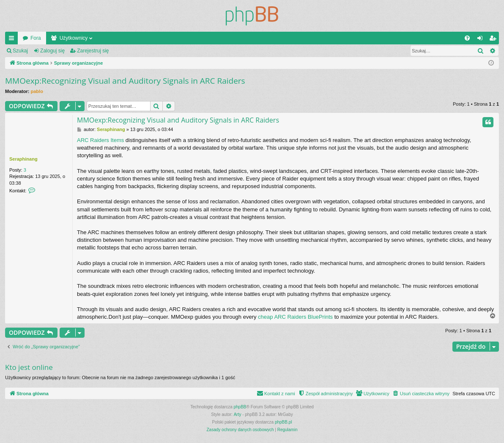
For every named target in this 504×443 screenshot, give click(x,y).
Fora (36, 38)
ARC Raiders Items (100, 140)
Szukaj (20, 51)
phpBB (240, 407)
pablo (37, 91)
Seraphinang (23, 159)
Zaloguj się (52, 51)
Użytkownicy (74, 38)
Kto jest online (29, 367)
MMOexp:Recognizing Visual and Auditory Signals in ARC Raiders (125, 81)
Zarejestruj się (93, 51)
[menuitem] (467, 38)
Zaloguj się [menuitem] (482, 40)
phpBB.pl (283, 422)
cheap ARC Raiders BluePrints (295, 317)
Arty (238, 414)
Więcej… (13, 40)
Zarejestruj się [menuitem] (494, 40)
